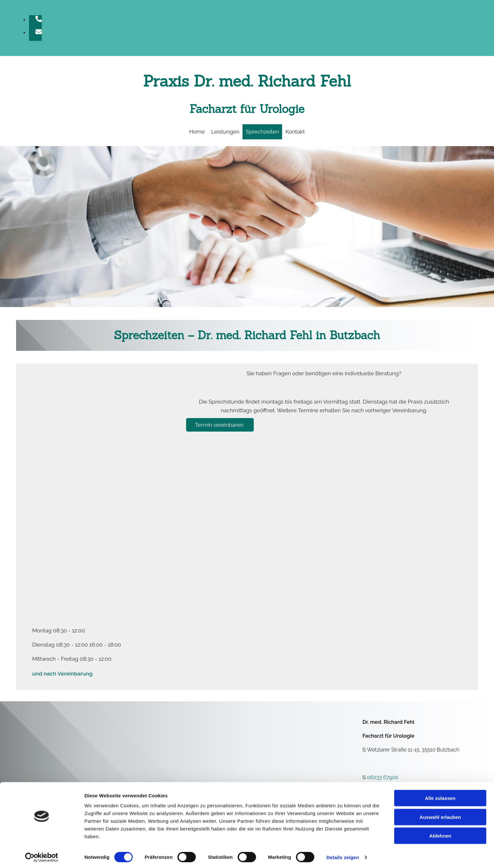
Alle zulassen (440, 796)
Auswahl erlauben (440, 815)
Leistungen (225, 132)
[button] (220, 425)
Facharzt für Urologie (247, 109)
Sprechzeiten (262, 132)
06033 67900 (383, 777)
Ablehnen (440, 834)
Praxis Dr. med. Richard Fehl (247, 81)
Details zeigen (342, 855)
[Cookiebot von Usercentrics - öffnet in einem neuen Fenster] (42, 855)
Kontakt (295, 132)
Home (197, 132)
